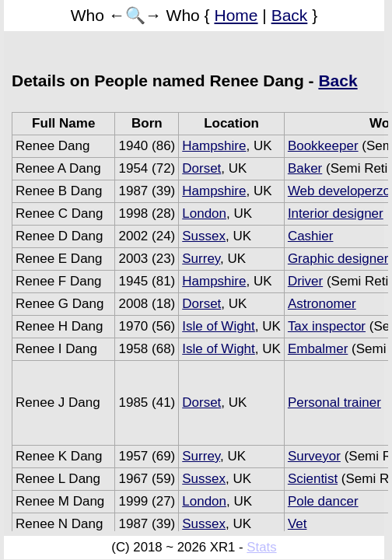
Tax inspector (327, 326)
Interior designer (336, 213)
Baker (305, 168)
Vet (297, 524)
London (204, 213)
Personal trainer (334, 402)
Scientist (313, 479)
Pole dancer (323, 501)
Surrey (201, 259)
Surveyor (314, 456)
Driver (305, 281)
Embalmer (318, 349)
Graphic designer (338, 259)
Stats (261, 547)
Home (236, 15)
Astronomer (322, 304)
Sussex (204, 236)
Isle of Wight (219, 326)
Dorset (201, 168)
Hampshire (214, 146)
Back (290, 15)
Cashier (311, 236)
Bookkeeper (323, 146)
